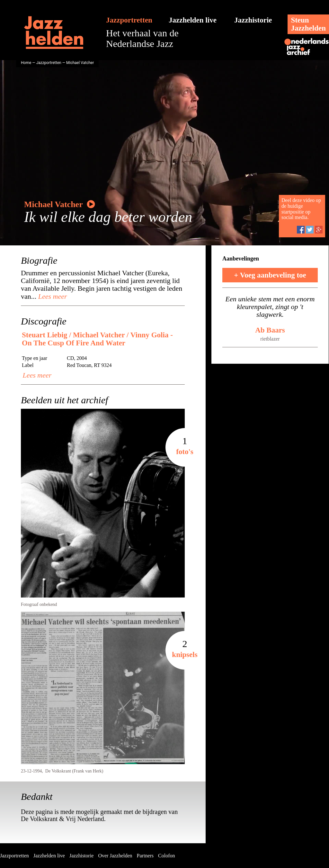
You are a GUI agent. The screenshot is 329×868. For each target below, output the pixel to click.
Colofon (166, 856)
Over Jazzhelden (115, 856)
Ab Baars (270, 330)
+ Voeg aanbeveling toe (270, 275)
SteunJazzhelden (308, 24)
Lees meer (52, 296)
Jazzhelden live (193, 20)
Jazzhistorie (253, 20)
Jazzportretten (129, 20)
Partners (145, 856)
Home (26, 63)
